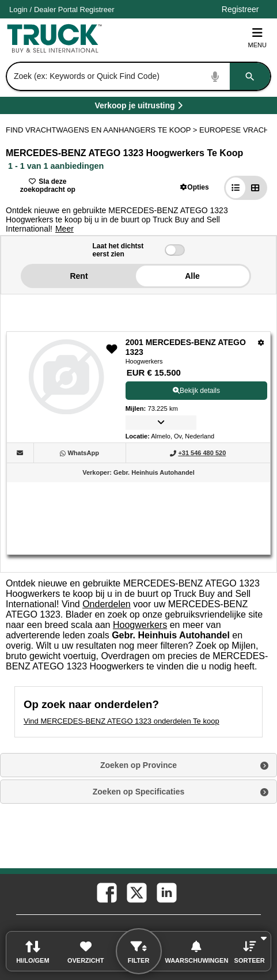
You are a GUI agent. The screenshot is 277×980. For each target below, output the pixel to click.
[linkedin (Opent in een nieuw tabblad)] (166, 892)
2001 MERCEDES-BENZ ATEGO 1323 (186, 347)
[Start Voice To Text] (215, 77)
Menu (257, 38)
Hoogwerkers (140, 625)
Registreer (97, 10)
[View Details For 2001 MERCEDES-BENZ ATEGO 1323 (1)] (66, 411)
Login (18, 10)
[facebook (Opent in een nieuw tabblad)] (106, 892)
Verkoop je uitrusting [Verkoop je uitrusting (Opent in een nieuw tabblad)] (171, 107)
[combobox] (137, 76)
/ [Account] (62, 10)
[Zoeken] (250, 76)
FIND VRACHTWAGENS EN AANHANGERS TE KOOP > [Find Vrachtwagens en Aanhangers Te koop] (103, 130)
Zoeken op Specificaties (139, 792)
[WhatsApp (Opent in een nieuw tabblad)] (83, 453)
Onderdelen (107, 604)
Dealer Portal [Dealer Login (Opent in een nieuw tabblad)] (56, 10)
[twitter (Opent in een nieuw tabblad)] (136, 892)
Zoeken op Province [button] (138, 765)
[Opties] (261, 343)
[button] (194, 187)
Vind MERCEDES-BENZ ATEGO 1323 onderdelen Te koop (122, 721)
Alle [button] (192, 276)
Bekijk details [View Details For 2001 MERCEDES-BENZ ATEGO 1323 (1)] (196, 391)
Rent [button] (79, 276)
